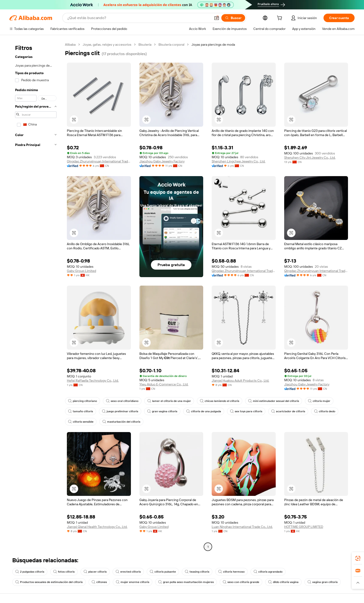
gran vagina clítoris (162, 411)
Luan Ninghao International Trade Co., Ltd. (242, 527)
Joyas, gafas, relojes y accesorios (107, 45)
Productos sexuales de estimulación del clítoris (49, 582)
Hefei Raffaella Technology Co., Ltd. (93, 380)
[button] (217, 18)
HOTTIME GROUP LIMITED (304, 527)
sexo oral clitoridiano (122, 401)
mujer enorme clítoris (133, 582)
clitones (99, 582)
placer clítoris (95, 572)
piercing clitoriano (83, 401)
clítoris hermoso (231, 572)
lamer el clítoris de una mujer (169, 401)
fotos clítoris (64, 572)
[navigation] (36, 296)
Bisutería (145, 45)
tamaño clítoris (81, 411)
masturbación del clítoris (121, 422)
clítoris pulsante (163, 572)
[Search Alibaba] (139, 18)
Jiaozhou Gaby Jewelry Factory (162, 161)
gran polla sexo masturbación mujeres (186, 582)
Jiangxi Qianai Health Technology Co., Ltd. (97, 527)
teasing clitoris (197, 572)
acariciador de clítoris (288, 411)
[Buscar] (233, 18)
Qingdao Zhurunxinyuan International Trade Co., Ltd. (99, 161)
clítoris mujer (319, 401)
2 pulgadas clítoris (30, 572)
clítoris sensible (81, 422)
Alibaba (70, 45)
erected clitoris (128, 572)
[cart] (280, 19)
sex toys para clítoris (246, 411)
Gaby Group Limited (81, 271)
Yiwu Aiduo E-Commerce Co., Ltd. (164, 384)
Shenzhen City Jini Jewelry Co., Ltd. (310, 158)
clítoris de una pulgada (204, 411)
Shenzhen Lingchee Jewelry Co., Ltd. (239, 161)
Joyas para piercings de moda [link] (213, 45)
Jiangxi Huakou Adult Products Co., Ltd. (240, 380)
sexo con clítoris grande (241, 582)
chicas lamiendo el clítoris (220, 401)
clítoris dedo (325, 411)
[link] (358, 558)
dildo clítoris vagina (283, 582)
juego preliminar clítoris (120, 411)
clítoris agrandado (268, 572)
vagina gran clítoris (323, 582)
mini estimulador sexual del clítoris (274, 401)
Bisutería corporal (171, 45)
